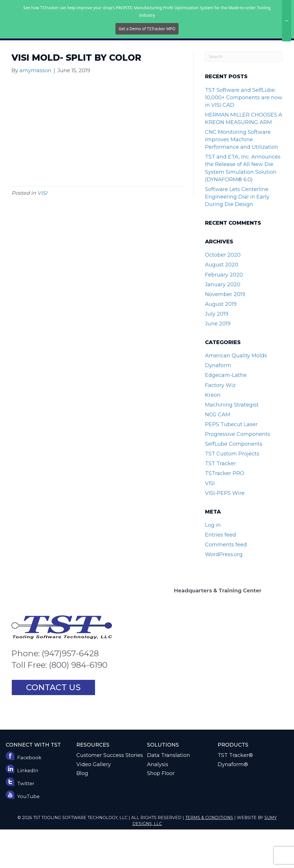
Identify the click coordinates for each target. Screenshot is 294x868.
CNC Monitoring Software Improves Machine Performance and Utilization (242, 178)
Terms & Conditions (209, 856)
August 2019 (221, 343)
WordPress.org (224, 593)
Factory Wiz (220, 424)
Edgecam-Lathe (226, 414)
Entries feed (220, 573)
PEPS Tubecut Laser (231, 463)
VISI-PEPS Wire (225, 532)
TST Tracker (220, 502)
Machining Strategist (232, 443)
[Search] (244, 95)
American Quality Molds (236, 394)
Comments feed (226, 583)
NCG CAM (218, 453)
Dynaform (218, 404)
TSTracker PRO (225, 512)
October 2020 (223, 293)
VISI (42, 232)
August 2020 (222, 303)
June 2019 (218, 362)
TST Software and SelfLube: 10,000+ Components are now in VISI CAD (244, 136)
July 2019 (217, 352)
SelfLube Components (234, 482)
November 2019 (225, 333)
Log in (213, 564)
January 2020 (223, 323)
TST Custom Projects (232, 492)
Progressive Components (238, 473)
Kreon (213, 434)
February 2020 (224, 313)
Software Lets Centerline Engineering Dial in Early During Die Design (237, 235)
